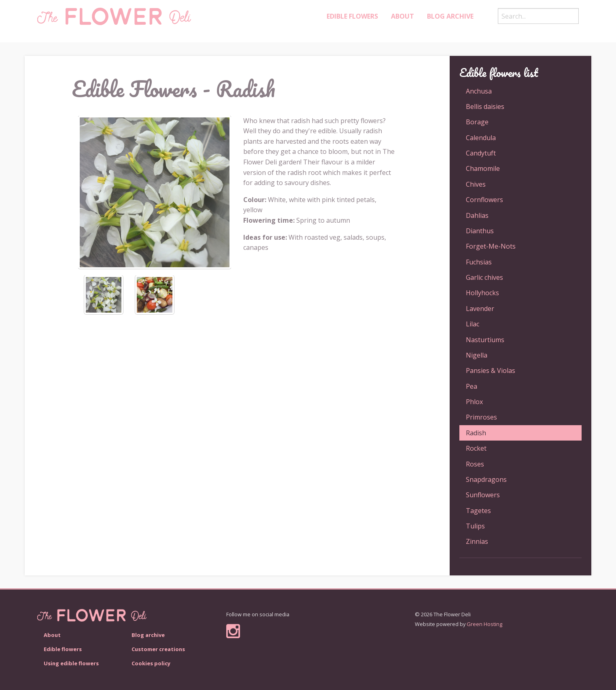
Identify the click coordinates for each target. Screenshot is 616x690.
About (403, 16)
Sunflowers (483, 495)
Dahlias (477, 215)
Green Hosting (484, 624)
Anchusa (479, 91)
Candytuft (481, 153)
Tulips (475, 526)
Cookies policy (151, 663)
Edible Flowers (352, 16)
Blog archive (450, 16)
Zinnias (477, 541)
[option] (155, 192)
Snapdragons (486, 479)
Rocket (476, 448)
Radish (476, 433)
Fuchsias (479, 262)
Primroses (481, 417)
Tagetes (478, 511)
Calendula (481, 138)
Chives (476, 184)
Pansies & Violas (491, 371)
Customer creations (158, 649)
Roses (475, 464)
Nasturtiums (485, 340)
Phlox (474, 402)
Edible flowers (63, 649)
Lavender (480, 309)
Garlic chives (484, 277)
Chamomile (483, 168)
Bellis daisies (485, 106)
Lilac (473, 324)
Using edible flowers (71, 663)
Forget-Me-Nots (491, 246)
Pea (472, 386)
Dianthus (480, 231)
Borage (477, 122)
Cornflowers (484, 200)
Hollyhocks (482, 293)
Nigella (477, 355)
